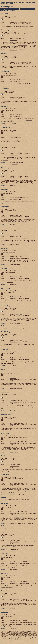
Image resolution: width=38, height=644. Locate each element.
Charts (21, 9)
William (14, 562)
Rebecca (23, 45)
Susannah (11, 242)
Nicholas (14, 22)
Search (33, 9)
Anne (15, 603)
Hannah (12, 44)
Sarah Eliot (12, 262)
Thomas (14, 154)
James (16, 362)
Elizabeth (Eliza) (11, 385)
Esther (14, 217)
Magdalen (5, 160)
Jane (22, 605)
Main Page (3, 9)
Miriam (10, 320)
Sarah (13, 24)
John (29, 120)
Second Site (17, 643)
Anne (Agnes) (16, 563)
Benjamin (14, 215)
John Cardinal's (13, 643)
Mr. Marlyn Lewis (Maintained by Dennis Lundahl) (18, 641)
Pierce (10, 282)
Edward (14, 39)
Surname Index (9, 9)
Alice (14, 182)
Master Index (16, 9)
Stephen (16, 546)
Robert (14, 80)
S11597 (5, 328)
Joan (13, 81)
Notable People (27, 9)
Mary (14, 40)
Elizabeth (18, 566)
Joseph (21, 490)
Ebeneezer (15, 380)
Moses (16, 222)
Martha (11, 407)
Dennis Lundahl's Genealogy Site (8, 10)
